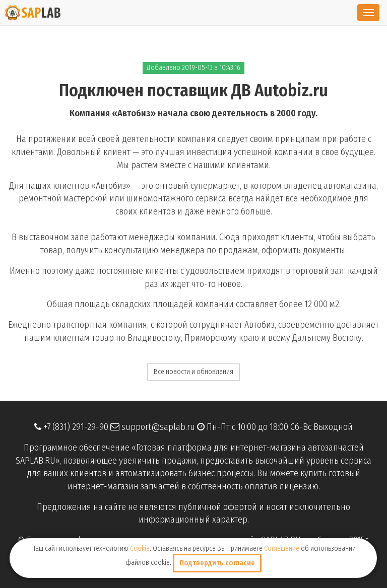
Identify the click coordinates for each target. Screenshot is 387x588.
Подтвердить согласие (217, 563)
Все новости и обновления (193, 372)
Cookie (140, 548)
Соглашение (282, 548)
